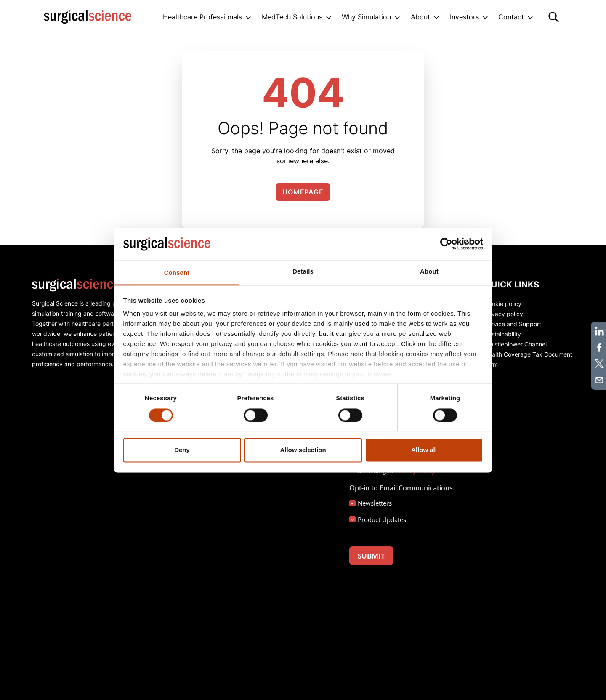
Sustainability (503, 334)
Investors (464, 17)
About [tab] (429, 272)
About (420, 17)
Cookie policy (503, 304)
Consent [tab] (177, 273)
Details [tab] (303, 272)
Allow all (424, 450)
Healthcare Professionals (202, 17)
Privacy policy (504, 314)
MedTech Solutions (292, 17)
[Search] (554, 17)
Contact (511, 17)
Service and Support (513, 324)
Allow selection (303, 450)
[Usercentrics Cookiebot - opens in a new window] (446, 244)
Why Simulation (366, 17)
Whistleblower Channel (516, 344)
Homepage (303, 192)
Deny (182, 450)
